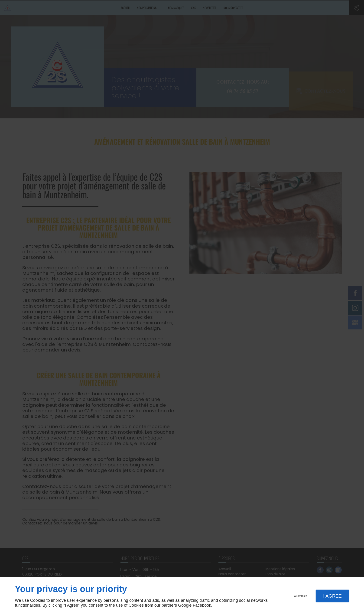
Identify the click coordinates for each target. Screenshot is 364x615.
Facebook (202, 605)
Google (185, 605)
